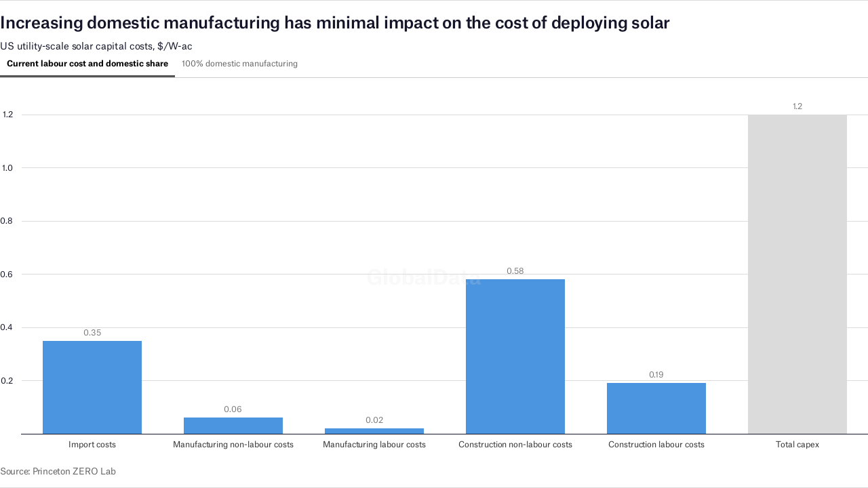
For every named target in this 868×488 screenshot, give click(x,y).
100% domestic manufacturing (240, 63)
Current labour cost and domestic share (87, 63)
